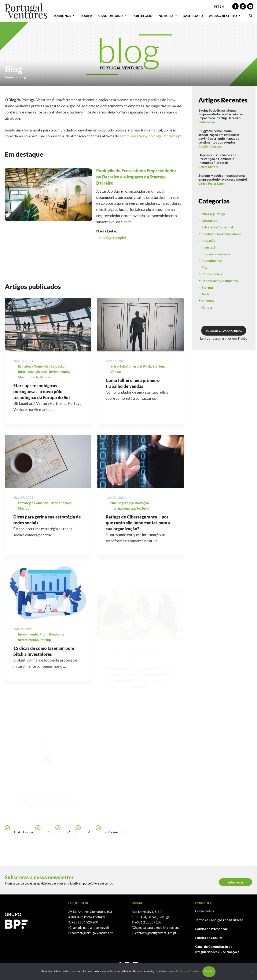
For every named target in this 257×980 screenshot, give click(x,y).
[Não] (252, 972)
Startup (24, 396)
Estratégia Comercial (34, 385)
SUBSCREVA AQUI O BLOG (224, 347)
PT (216, 6)
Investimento (59, 390)
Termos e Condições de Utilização (219, 920)
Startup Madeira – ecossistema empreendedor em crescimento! (223, 177)
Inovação (58, 385)
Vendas (45, 396)
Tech (34, 396)
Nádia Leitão (207, 122)
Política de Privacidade (212, 929)
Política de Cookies (209, 938)
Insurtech (209, 264)
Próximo (114, 832)
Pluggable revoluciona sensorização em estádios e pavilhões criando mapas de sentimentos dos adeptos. (219, 136)
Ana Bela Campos (210, 146)
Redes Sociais (212, 291)
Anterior (24, 832)
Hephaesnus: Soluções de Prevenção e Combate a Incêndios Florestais (217, 159)
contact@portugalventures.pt (92, 933)
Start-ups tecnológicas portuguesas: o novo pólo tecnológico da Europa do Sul (42, 411)
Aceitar (209, 971)
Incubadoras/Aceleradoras (222, 250)
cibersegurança (213, 230)
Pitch (205, 284)
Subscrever (235, 882)
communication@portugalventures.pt (151, 136)
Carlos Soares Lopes (212, 183)
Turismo (208, 317)
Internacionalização (33, 390)
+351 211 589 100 (148, 922)
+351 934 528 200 (85, 922)
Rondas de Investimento (220, 297)
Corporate (210, 237)
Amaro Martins (208, 167)
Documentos (205, 911)
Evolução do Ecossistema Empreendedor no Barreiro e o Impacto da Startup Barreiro (221, 114)
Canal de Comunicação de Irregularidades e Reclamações (217, 949)
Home (9, 77)
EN (222, 6)
